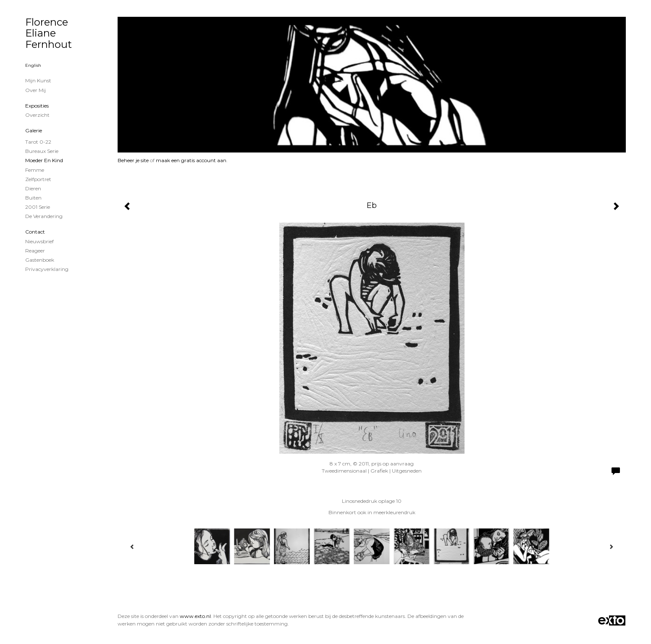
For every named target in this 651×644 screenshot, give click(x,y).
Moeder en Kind (44, 160)
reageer (35, 251)
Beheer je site (133, 160)
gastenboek (40, 260)
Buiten (33, 198)
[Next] (611, 547)
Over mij (35, 90)
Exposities (37, 106)
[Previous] (132, 547)
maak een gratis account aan (191, 160)
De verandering (44, 216)
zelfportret (38, 179)
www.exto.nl (195, 616)
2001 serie (38, 207)
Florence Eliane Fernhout (49, 33)
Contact (35, 232)
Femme (35, 170)
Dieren (33, 188)
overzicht (37, 115)
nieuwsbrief (39, 241)
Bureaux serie (42, 151)
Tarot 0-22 (38, 142)
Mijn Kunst (38, 80)
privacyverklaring (47, 269)
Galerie (34, 130)
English (33, 65)
